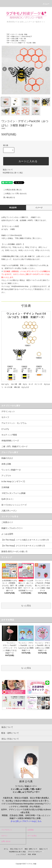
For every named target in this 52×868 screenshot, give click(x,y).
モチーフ (14, 34)
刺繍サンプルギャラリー (12, 528)
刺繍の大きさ (16, 36)
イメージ (39, 208)
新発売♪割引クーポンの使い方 (14, 551)
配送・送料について (31, 849)
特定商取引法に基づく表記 (13, 173)
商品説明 (13, 208)
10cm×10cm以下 (27, 36)
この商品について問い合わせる (13, 194)
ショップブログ (21, 854)
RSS (29, 854)
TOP (8, 34)
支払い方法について (16, 849)
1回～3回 (23, 39)
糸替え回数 (15, 39)
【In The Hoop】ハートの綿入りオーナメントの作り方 (25, 540)
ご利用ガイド (7, 522)
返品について (8, 170)
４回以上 (23, 41)
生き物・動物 (23, 34)
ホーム (6, 849)
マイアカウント (7, 830)
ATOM (34, 854)
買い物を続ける (7, 197)
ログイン (4, 836)
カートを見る (32, 836)
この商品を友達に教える (11, 190)
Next (47, 69)
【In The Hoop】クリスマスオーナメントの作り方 (23, 546)
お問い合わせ (6, 841)
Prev (5, 69)
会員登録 (31, 830)
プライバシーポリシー (35, 852)
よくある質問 (7, 534)
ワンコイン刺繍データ (18, 43)
